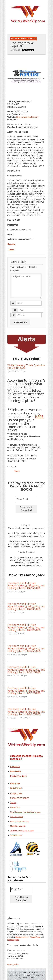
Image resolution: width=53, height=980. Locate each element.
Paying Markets (19, 39)
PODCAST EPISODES (20, 798)
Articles (13, 803)
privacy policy (13, 964)
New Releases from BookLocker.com (25, 812)
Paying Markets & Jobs (20, 821)
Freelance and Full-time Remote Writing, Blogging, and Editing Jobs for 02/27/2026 (26, 712)
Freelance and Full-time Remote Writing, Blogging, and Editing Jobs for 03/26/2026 (26, 648)
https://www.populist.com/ (27, 117)
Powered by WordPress (25, 975)
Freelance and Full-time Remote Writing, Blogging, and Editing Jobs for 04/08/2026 (26, 606)
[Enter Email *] (26, 499)
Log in (13, 975)
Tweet (11, 249)
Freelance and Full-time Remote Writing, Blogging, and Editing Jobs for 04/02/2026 (26, 627)
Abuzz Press (35, 937)
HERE (39, 416)
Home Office (15, 807)
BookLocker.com (22, 937)
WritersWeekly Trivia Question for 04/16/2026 (26, 366)
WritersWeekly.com (30, 973)
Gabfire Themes (28, 978)
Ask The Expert (17, 817)
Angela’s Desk (16, 793)
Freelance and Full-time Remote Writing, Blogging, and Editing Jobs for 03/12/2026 (26, 691)
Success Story (16, 835)
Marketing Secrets (18, 826)
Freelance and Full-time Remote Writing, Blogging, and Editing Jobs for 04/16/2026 (26, 585)
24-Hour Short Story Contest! (22, 831)
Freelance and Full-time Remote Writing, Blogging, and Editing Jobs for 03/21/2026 (26, 670)
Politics (32, 39)
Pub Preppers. (13, 940)
